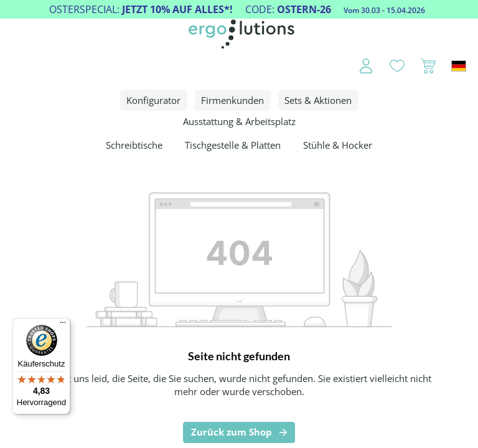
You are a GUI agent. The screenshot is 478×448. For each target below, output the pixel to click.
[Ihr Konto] (358, 66)
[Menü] (63, 325)
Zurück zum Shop (232, 432)
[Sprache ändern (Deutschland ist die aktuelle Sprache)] (459, 66)
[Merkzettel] (397, 66)
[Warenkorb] (428, 66)
